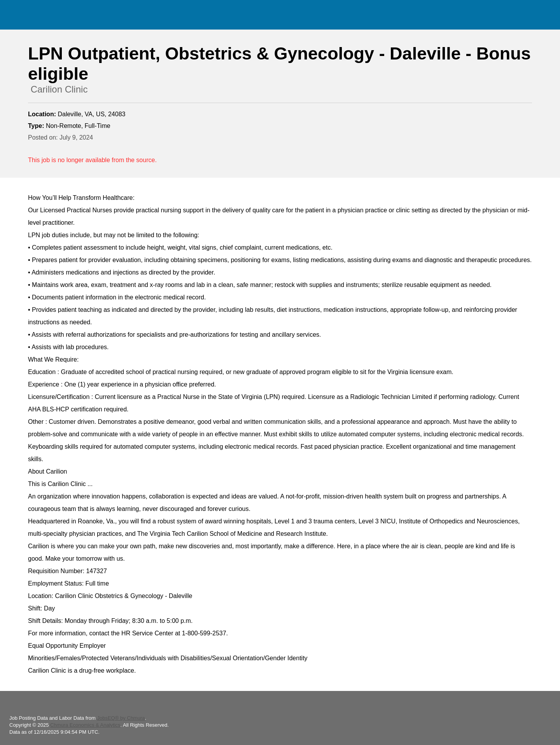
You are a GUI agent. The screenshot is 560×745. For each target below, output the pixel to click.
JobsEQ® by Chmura (121, 718)
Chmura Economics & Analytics (85, 725)
